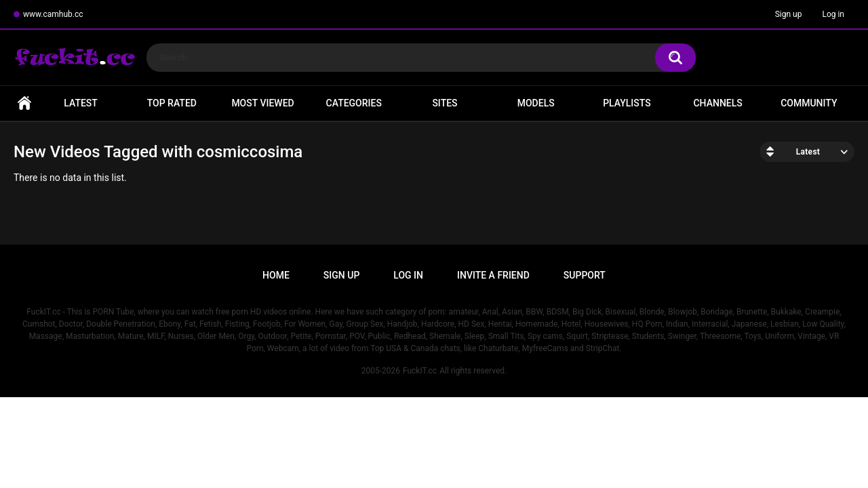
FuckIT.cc (420, 371)
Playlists (627, 103)
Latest (81, 103)
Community (809, 103)
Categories (354, 103)
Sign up (789, 14)
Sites (445, 103)
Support (585, 275)
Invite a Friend (493, 275)
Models (536, 103)
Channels (717, 103)
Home (24, 103)
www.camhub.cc (53, 14)
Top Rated (172, 103)
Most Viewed (262, 103)
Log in (833, 14)
